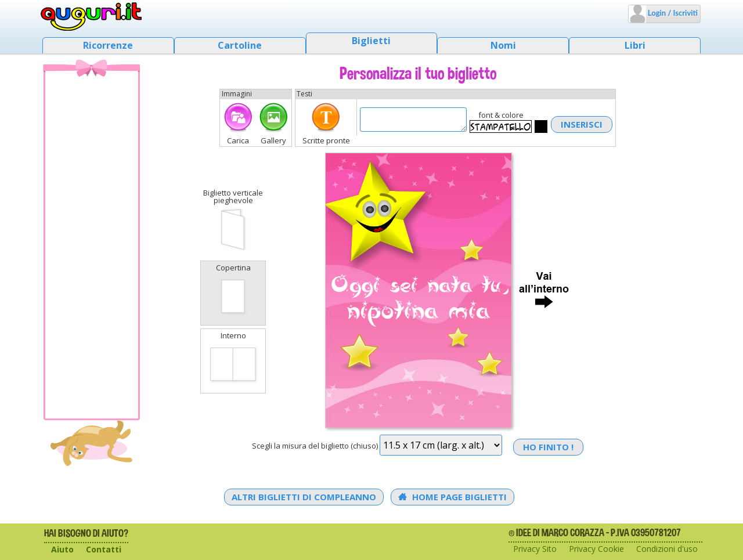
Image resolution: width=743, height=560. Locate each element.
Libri (635, 45)
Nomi (503, 45)
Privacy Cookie (596, 549)
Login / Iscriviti (672, 13)
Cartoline (240, 45)
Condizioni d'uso (667, 549)
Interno (233, 360)
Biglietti (371, 41)
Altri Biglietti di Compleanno (304, 497)
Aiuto (62, 549)
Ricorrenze (108, 45)
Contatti (104, 549)
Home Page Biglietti (452, 497)
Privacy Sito (535, 549)
